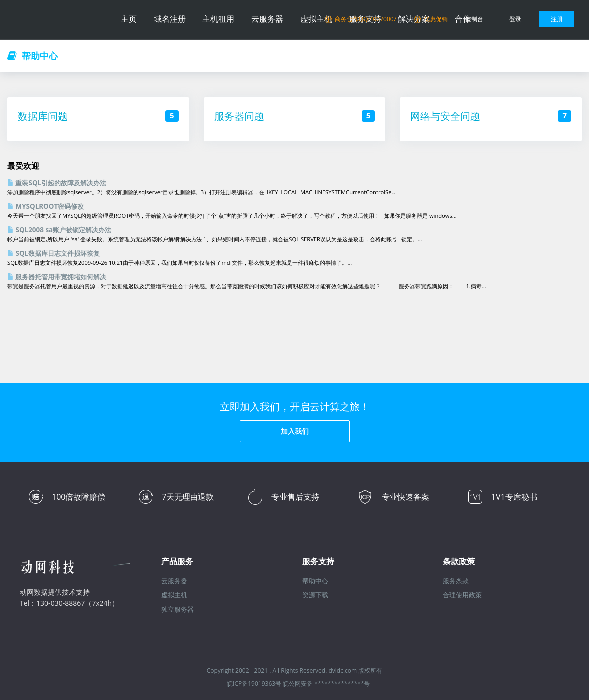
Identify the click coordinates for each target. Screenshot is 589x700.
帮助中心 (315, 581)
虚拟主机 (174, 595)
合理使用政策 (462, 595)
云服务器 (267, 19)
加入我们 (295, 431)
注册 (557, 19)
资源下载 (315, 595)
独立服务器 (177, 609)
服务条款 (456, 581)
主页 (129, 19)
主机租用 (218, 19)
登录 (516, 19)
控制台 (475, 19)
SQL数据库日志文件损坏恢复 (54, 253)
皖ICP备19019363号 (254, 683)
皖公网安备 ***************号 (326, 683)
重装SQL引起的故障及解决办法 (57, 183)
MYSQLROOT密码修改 (46, 206)
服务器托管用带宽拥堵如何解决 (57, 277)
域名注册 (170, 19)
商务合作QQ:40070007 (362, 19)
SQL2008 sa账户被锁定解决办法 (59, 230)
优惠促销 (432, 19)
